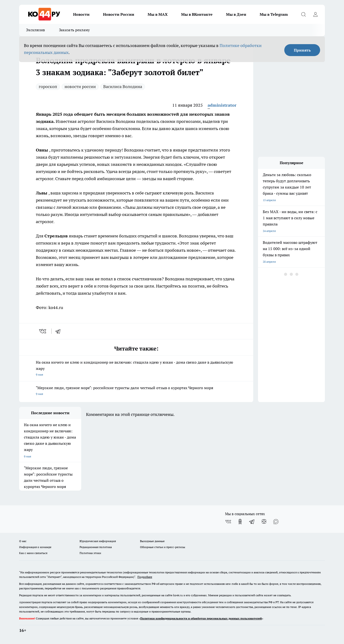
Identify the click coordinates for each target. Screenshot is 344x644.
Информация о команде (35, 547)
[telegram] (59, 331)
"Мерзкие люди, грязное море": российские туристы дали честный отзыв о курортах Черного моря (136, 391)
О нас (23, 541)
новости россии (80, 86)
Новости (81, 14)
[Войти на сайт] (315, 14)
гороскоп (48, 86)
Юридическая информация (98, 541)
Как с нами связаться (33, 553)
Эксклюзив (36, 30)
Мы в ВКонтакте (197, 14)
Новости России (119, 14)
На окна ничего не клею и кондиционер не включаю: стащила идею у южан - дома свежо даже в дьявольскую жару (136, 369)
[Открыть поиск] (303, 14)
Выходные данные (152, 541)
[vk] (43, 331)
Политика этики (90, 553)
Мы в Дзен (236, 14)
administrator (222, 105)
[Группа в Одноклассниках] (240, 522)
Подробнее (145, 577)
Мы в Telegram (274, 14)
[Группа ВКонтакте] (228, 522)
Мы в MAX (158, 14)
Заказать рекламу (75, 30)
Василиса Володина (123, 86)
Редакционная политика (96, 547)
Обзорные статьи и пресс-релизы (163, 547)
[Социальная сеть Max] (276, 522)
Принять (302, 50)
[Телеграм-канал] (252, 522)
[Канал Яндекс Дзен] (264, 522)
